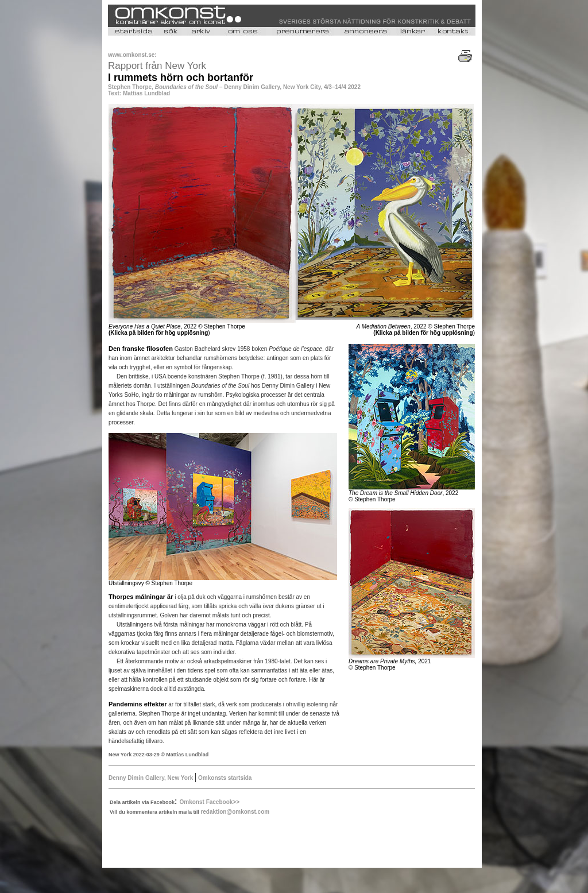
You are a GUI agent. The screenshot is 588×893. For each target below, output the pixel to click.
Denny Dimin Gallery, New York (152, 778)
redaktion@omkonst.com (235, 812)
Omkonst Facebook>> (210, 802)
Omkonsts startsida (224, 778)
